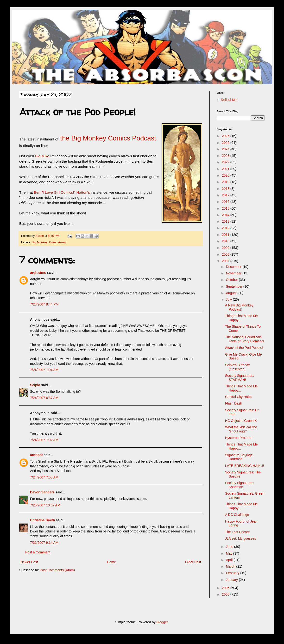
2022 (226, 162)
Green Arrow (58, 242)
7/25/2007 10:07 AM (45, 505)
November (234, 273)
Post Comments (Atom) (57, 570)
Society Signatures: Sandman (240, 485)
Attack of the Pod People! (244, 348)
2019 (226, 182)
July (229, 299)
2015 (226, 208)
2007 (226, 261)
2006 (226, 588)
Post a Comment (38, 552)
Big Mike (42, 156)
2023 (226, 156)
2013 (226, 221)
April (230, 560)
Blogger (162, 622)
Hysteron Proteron (239, 438)
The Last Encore (237, 532)
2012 (226, 228)
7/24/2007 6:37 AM (44, 398)
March (231, 566)
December (234, 267)
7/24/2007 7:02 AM (44, 440)
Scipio (35, 385)
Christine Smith (42, 520)
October (232, 280)
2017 (226, 195)
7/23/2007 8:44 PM (44, 304)
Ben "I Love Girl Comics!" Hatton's (62, 192)
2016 (226, 202)
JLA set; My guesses (240, 538)
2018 (226, 189)
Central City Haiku (239, 397)
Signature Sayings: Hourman (239, 457)
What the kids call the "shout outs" (241, 429)
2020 (226, 175)
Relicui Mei (229, 100)
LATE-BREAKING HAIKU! (245, 466)
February (233, 573)
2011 (226, 235)
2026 (226, 136)
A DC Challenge (237, 515)
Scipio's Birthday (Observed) (237, 367)
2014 (226, 215)
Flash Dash (234, 403)
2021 (226, 169)
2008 (226, 254)
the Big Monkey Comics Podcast (107, 138)
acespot (36, 455)
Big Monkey (40, 242)
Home (111, 562)
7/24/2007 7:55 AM (44, 477)
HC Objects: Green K (241, 421)
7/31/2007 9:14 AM (44, 543)
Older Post (193, 562)
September (234, 286)
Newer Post (29, 562)
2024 (226, 149)
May (229, 553)
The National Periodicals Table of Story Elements (245, 339)
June (230, 547)
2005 (226, 594)
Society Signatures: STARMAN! (240, 378)
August (231, 293)
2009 (226, 248)
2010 (226, 241)
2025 (226, 143)
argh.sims (38, 272)
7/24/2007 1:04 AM (44, 370)
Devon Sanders (42, 492)
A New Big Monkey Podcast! (239, 307)
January (232, 580)
